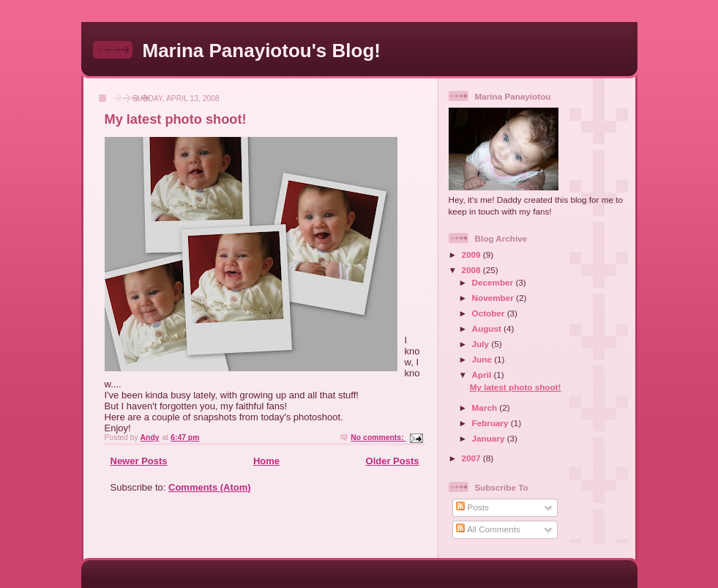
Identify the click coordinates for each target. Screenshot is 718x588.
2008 (472, 270)
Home (266, 461)
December (494, 282)
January (490, 438)
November (494, 298)
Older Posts (393, 461)
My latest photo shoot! (176, 119)
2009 (472, 254)
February (491, 423)
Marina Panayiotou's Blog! (262, 51)
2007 (472, 458)
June (483, 359)
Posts (472, 507)
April (483, 375)
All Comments (488, 529)
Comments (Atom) (210, 487)
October (490, 313)
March (486, 407)
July (482, 344)
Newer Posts (139, 461)
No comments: (378, 438)
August (488, 328)
